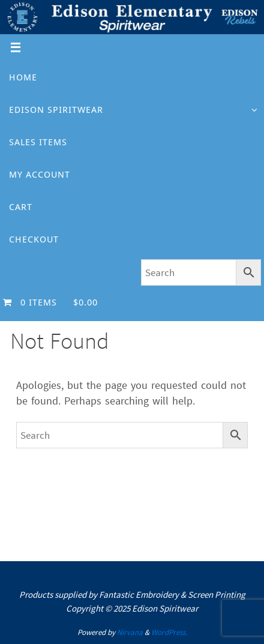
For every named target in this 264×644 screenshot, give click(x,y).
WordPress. (169, 632)
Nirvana (130, 632)
